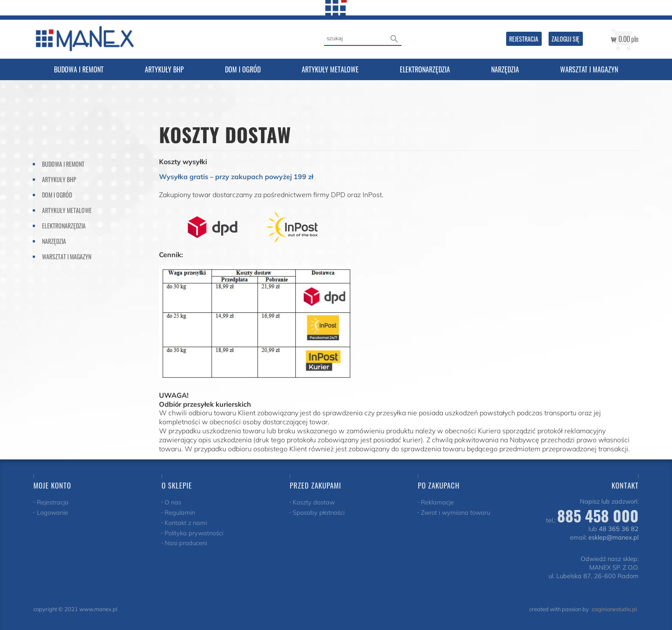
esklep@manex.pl (613, 537)
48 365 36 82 (619, 529)
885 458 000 (598, 515)
